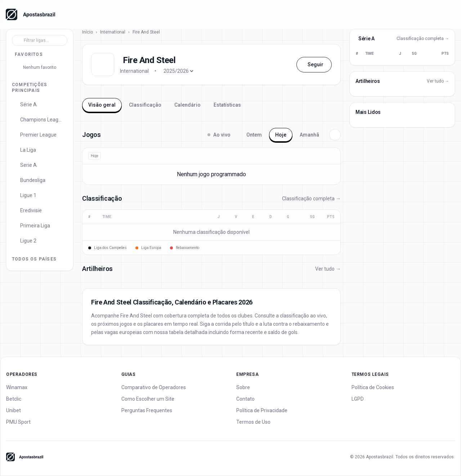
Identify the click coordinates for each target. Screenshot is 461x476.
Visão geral (102, 105)
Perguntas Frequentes (147, 410)
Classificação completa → (311, 199)
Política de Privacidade (262, 410)
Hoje (281, 135)
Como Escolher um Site (148, 399)
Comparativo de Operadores (154, 387)
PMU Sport (18, 422)
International (113, 32)
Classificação (145, 105)
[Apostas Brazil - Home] (30, 14)
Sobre (243, 387)
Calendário (187, 105)
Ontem (254, 135)
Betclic (14, 399)
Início (88, 32)
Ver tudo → (328, 269)
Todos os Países (34, 259)
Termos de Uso (253, 422)
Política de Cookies (373, 387)
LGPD (358, 399)
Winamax (17, 387)
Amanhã (309, 135)
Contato (245, 399)
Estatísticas (227, 105)
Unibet (14, 410)
